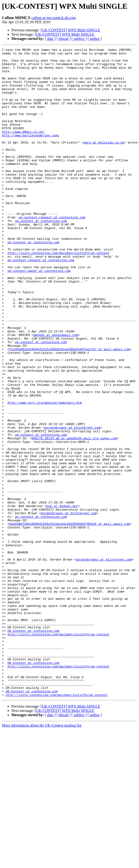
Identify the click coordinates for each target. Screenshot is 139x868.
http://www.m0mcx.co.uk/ (23, 149)
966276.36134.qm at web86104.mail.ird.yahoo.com (74, 517)
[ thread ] (64, 39)
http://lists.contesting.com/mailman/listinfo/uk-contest (58, 294)
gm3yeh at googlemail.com (56, 393)
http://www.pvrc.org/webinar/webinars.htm (44, 474)
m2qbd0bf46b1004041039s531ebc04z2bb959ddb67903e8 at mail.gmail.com (69, 619)
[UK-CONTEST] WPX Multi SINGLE (70, 30)
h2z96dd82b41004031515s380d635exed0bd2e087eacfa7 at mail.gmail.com (69, 410)
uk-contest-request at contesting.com (52, 251)
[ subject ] (79, 39)
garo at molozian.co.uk (104, 162)
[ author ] (95, 39)
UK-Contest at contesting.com (33, 748)
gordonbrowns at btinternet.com (72, 504)
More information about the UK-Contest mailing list (42, 855)
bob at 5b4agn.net (62, 598)
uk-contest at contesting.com (41, 256)
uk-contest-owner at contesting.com (39, 316)
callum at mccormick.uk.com (54, 18)
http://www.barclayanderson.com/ (31, 153)
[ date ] (50, 39)
